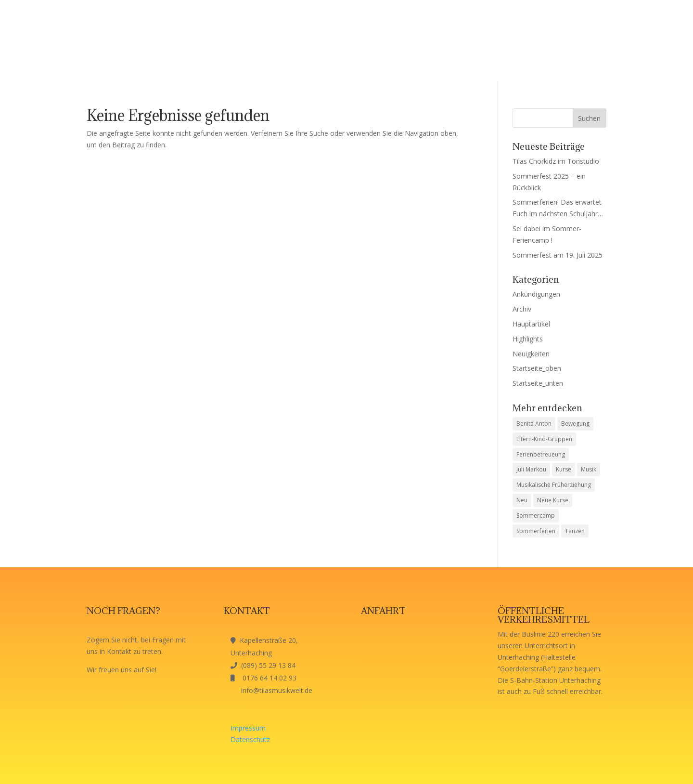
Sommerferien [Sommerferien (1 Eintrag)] (536, 531)
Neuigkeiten (531, 354)
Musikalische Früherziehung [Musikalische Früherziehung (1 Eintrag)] (554, 485)
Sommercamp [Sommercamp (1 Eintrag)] (536, 516)
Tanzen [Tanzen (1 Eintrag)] (575, 531)
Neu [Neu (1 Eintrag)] (522, 500)
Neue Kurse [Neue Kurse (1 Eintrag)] (553, 500)
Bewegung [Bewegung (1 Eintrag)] (575, 424)
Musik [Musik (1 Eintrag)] (589, 469)
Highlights (528, 339)
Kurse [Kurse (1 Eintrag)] (564, 469)
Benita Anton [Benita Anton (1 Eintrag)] (534, 424)
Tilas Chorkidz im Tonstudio (556, 161)
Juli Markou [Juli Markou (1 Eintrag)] (531, 469)
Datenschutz (250, 739)
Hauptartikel (531, 324)
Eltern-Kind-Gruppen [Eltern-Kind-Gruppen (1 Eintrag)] (544, 439)
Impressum (248, 728)
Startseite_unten (538, 383)
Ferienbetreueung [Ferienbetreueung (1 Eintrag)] (541, 454)
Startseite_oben (537, 368)
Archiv (522, 309)
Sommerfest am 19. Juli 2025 (558, 255)
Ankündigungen (536, 294)
